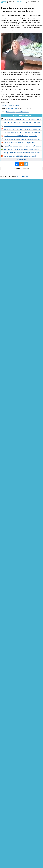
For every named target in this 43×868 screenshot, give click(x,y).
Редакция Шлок (12, 109)
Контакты (25, 176)
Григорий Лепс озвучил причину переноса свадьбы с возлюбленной (23, 149)
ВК (18, 176)
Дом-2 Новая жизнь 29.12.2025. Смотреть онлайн (20, 136)
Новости (19, 2)
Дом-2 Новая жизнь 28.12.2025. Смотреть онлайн (20, 156)
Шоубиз (27, 2)
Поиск (40, 2)
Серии (33, 2)
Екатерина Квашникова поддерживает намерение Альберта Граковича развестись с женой (23, 153)
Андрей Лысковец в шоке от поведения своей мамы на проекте (23, 146)
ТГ (20, 176)
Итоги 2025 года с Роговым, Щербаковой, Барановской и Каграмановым (23, 129)
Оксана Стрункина (22, 112)
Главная (11, 2)
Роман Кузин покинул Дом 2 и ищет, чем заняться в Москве (23, 123)
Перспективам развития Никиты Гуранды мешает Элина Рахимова (23, 139)
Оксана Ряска (11, 112)
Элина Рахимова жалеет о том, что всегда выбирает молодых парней (23, 133)
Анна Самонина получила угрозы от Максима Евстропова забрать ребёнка (23, 119)
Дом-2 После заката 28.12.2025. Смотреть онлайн (20, 143)
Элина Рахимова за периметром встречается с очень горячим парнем (23, 126)
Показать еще (22, 159)
